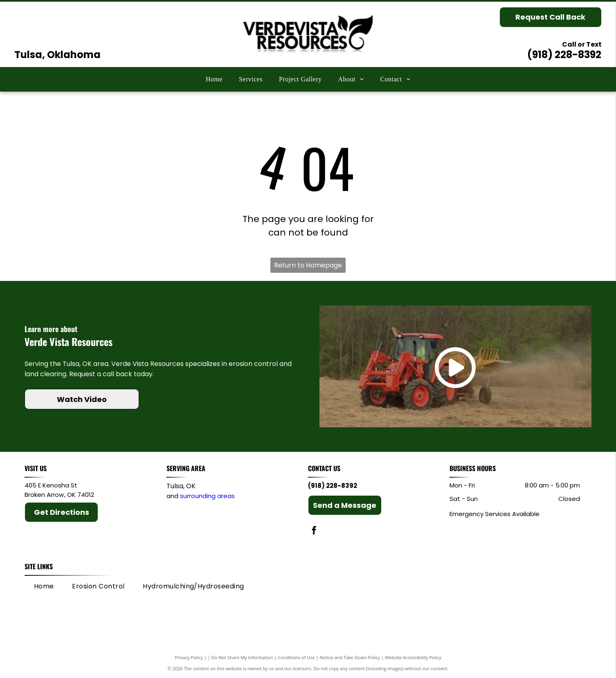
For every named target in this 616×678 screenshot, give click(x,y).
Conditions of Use (296, 657)
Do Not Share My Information (242, 657)
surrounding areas (207, 496)
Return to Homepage (308, 265)
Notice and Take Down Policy (350, 657)
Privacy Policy (189, 657)
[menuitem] (214, 79)
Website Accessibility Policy (413, 657)
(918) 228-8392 (564, 55)
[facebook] (314, 531)
